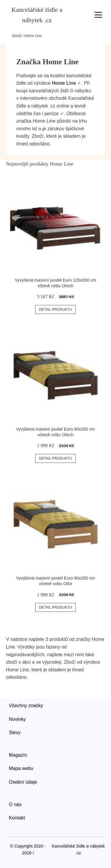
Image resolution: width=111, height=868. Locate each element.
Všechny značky (26, 706)
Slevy (15, 733)
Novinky (17, 719)
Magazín (18, 755)
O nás (15, 804)
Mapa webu (21, 768)
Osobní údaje (23, 782)
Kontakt (17, 818)
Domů (17, 36)
